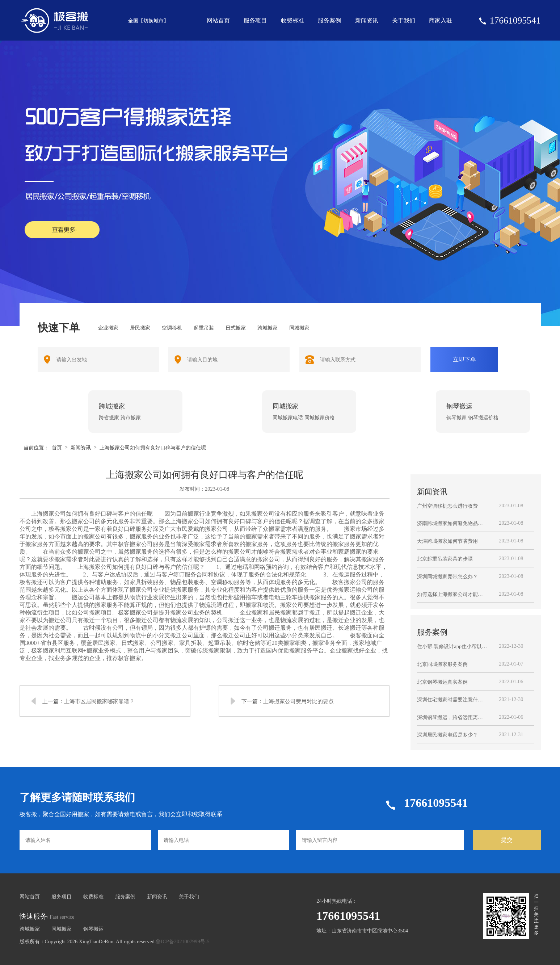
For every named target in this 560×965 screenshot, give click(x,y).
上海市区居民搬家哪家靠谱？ (99, 701)
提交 (507, 840)
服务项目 (255, 20)
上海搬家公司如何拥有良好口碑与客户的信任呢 (153, 448)
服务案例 (329, 20)
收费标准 (292, 20)
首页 (57, 448)
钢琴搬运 (93, 929)
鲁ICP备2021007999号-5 (182, 941)
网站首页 (218, 20)
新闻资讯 (367, 20)
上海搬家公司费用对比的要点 (298, 701)
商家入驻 (441, 20)
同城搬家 (62, 929)
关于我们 (404, 20)
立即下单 (464, 359)
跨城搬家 (30, 929)
